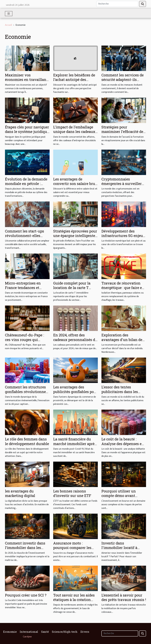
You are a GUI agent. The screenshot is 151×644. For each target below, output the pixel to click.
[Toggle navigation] (9, 14)
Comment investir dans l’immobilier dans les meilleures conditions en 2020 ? (26, 550)
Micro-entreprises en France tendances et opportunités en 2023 (23, 288)
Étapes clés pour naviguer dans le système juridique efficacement (27, 132)
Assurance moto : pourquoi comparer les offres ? (72, 548)
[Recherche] (117, 4)
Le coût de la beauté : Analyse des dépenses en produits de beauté (123, 444)
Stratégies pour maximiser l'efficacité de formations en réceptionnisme (122, 134)
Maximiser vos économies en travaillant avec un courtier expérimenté (26, 82)
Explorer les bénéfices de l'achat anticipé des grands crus (74, 80)
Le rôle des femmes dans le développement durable (27, 441)
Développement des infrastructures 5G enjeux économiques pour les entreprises (123, 238)
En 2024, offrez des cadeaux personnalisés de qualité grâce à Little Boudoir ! (75, 342)
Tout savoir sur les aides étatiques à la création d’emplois (74, 600)
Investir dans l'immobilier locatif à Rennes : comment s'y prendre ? (120, 550)
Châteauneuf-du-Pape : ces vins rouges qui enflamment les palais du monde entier (27, 342)
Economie (10, 632)
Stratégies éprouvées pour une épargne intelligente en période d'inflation (75, 236)
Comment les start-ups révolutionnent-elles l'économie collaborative (26, 236)
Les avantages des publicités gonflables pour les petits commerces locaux (75, 394)
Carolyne (27, 637)
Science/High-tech (65, 632)
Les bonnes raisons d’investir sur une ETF (72, 493)
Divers (85, 632)
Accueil (8, 25)
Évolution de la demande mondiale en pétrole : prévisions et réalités (26, 184)
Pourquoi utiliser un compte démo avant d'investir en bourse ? (120, 496)
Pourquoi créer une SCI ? (26, 595)
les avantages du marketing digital (20, 493)
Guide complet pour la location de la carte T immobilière (72, 288)
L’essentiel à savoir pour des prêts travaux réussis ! (124, 597)
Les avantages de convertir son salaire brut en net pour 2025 (75, 184)
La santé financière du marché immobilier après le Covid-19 (75, 444)
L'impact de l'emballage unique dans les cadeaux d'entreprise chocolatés (74, 132)
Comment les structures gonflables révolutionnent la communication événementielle (27, 394)
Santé (45, 632)
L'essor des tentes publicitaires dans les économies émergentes (121, 392)
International (29, 632)
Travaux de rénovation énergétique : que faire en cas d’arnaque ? (123, 288)
